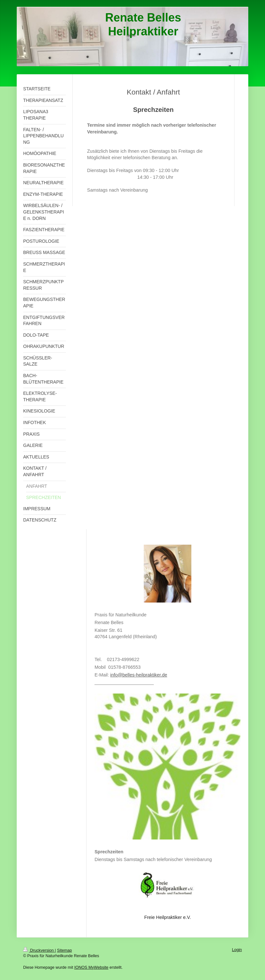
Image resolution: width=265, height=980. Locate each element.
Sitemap (64, 950)
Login (237, 950)
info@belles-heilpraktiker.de (139, 675)
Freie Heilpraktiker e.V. (167, 917)
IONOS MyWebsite (91, 967)
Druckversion (39, 950)
